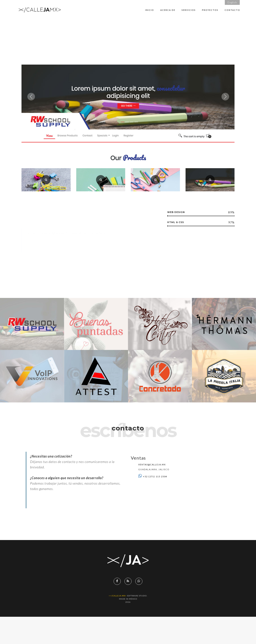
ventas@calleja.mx (152, 465)
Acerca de (168, 10)
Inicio (150, 10)
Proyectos (210, 10)
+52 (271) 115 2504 (155, 476)
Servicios (189, 10)
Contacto (232, 10)
